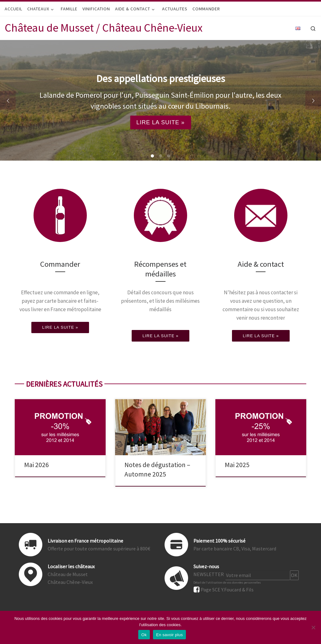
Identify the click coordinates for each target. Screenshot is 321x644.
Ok (144, 635)
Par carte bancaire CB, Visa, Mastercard (235, 549)
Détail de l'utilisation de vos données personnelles (227, 582)
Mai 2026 (37, 465)
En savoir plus (169, 635)
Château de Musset (68, 574)
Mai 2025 (237, 465)
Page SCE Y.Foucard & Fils (227, 590)
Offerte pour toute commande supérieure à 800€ (99, 549)
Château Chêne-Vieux (70, 582)
